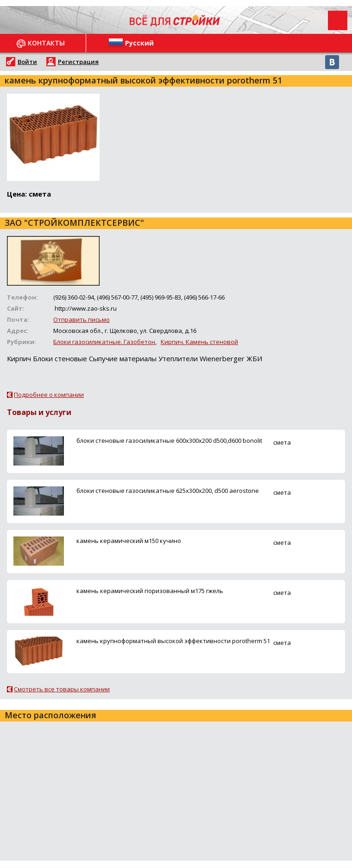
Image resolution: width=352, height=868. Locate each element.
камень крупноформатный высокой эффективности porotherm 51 (173, 641)
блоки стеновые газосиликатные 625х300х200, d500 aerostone (168, 491)
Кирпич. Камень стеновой (199, 342)
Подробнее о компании (49, 395)
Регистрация (78, 62)
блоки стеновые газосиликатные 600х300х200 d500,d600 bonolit (169, 440)
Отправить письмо (82, 319)
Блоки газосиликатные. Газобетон (104, 342)
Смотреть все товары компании (62, 689)
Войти (27, 62)
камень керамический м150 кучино (129, 541)
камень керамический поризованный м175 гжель (150, 591)
